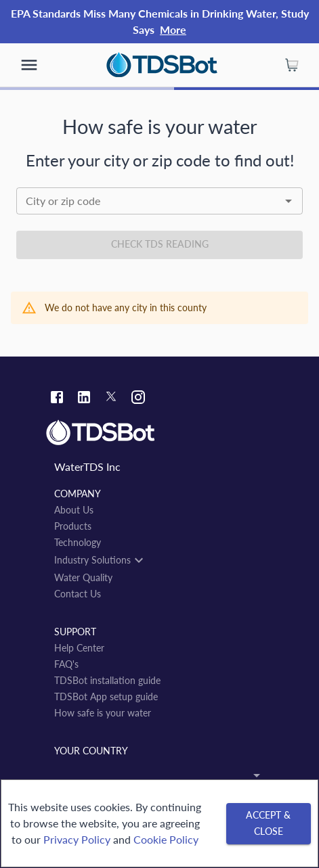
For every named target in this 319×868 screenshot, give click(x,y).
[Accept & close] (269, 824)
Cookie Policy (166, 839)
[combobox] (159, 201)
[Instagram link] (138, 399)
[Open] (289, 201)
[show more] (29, 65)
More (173, 29)
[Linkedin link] (84, 399)
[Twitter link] (111, 398)
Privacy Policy (77, 839)
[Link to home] (159, 433)
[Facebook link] (57, 399)
